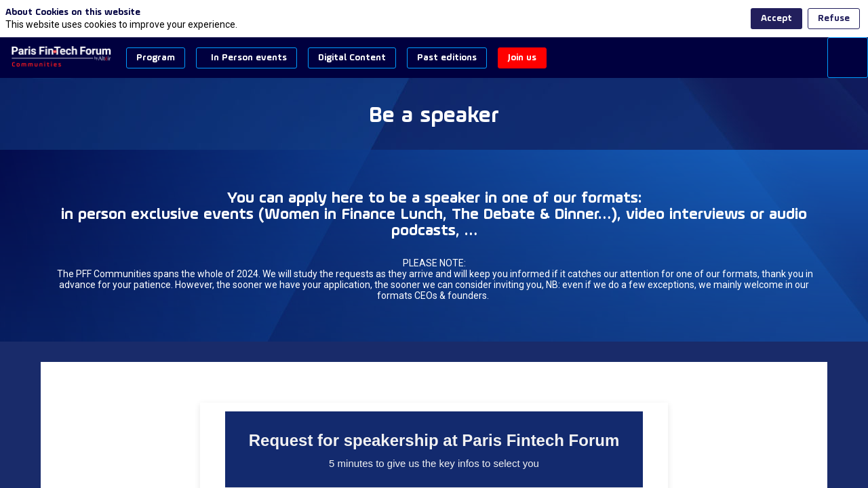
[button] (156, 58)
